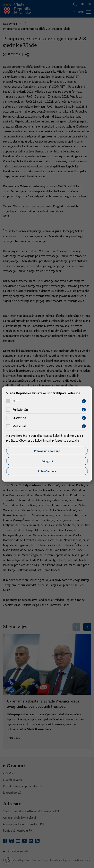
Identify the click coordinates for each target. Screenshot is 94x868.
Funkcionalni (21, 410)
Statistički (19, 418)
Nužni (16, 401)
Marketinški (20, 426)
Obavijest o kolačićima (34, 441)
